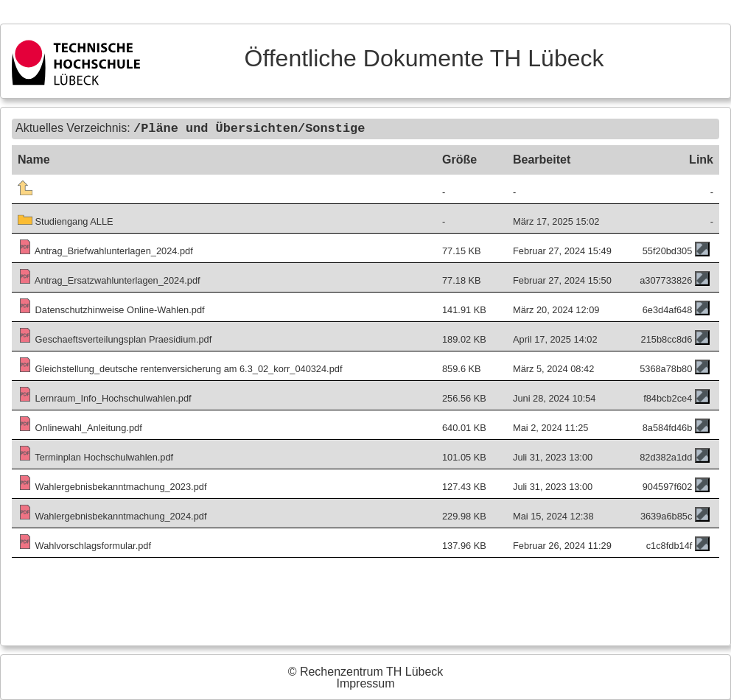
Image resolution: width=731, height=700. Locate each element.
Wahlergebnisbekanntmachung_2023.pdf (112, 486)
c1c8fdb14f (669, 545)
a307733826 (666, 280)
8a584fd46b (668, 427)
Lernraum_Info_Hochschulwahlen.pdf (105, 398)
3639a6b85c (666, 515)
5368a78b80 (666, 368)
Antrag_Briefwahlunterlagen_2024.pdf (105, 250)
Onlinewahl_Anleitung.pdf (80, 427)
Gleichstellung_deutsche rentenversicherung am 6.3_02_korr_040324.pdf (180, 368)
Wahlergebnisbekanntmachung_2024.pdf (112, 515)
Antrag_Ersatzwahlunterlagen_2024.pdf (109, 280)
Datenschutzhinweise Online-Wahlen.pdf (111, 309)
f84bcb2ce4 (668, 398)
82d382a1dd (666, 456)
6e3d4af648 (668, 309)
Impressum (365, 683)
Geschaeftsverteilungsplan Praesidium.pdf (115, 339)
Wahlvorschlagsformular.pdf (84, 545)
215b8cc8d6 (667, 339)
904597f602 (668, 486)
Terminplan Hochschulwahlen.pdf (95, 456)
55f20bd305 (668, 250)
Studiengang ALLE (66, 221)
